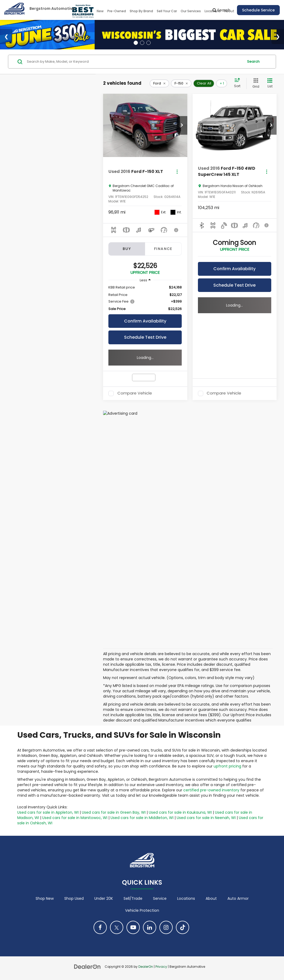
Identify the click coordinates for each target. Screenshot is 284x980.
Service (160, 898)
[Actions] (177, 171)
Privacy (161, 967)
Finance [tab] (163, 249)
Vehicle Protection (142, 910)
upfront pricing (227, 766)
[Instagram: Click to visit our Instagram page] (166, 927)
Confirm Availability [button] (145, 321)
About (211, 898)
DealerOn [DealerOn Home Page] (146, 967)
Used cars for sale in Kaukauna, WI (180, 812)
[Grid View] (255, 83)
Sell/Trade (133, 898)
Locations (186, 898)
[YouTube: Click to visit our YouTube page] (133, 927)
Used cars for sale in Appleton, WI (48, 812)
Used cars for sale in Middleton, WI (142, 818)
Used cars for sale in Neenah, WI (206, 818)
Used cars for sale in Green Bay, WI (114, 812)
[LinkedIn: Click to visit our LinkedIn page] (150, 927)
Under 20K (104, 898)
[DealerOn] (87, 966)
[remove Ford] (159, 83)
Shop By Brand (141, 11)
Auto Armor (238, 898)
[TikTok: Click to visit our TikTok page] (183, 927)
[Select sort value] (239, 83)
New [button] (100, 11)
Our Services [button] (191, 11)
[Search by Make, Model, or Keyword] (134, 62)
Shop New (45, 898)
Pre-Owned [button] (117, 11)
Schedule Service (258, 10)
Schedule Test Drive (145, 337)
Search (253, 61)
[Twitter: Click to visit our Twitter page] (117, 927)
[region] (145, 298)
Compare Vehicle (135, 393)
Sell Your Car (167, 11)
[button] (182, 125)
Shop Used (74, 898)
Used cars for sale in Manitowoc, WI (75, 818)
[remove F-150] (181, 83)
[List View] (270, 83)
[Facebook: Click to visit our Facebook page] (100, 927)
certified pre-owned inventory (211, 790)
